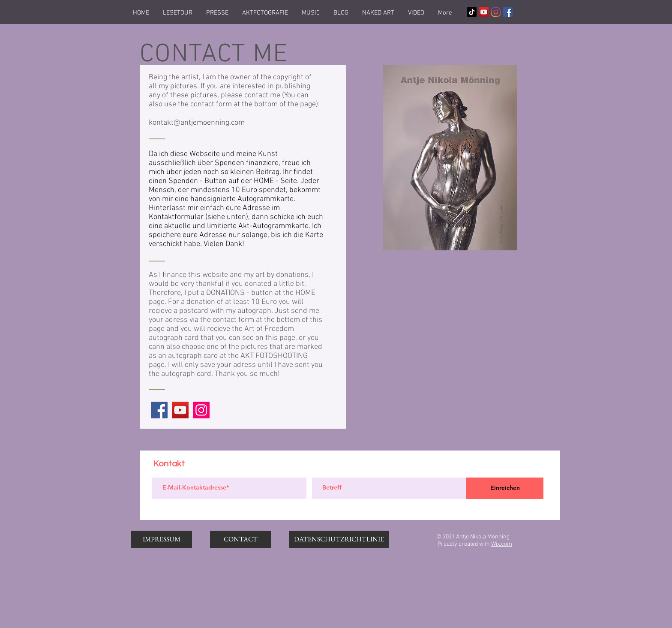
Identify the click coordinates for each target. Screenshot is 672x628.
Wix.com (502, 544)
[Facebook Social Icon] (508, 12)
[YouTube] (180, 410)
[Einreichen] (505, 488)
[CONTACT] (240, 539)
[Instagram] (496, 12)
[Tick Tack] (472, 12)
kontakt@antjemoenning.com (197, 123)
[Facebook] (159, 410)
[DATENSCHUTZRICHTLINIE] (339, 539)
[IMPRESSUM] (162, 539)
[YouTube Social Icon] (484, 12)
